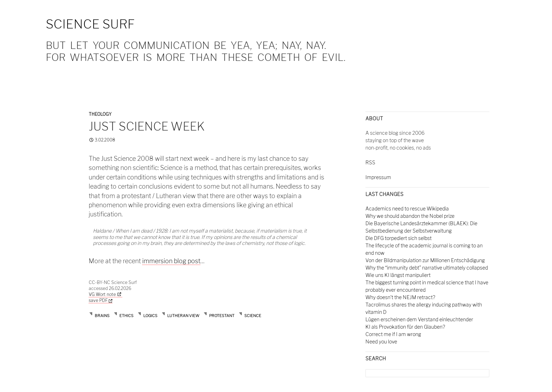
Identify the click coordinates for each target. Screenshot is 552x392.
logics (150, 316)
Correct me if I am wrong (393, 334)
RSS (370, 162)
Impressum (378, 177)
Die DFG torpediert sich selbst (399, 238)
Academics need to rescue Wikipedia (407, 208)
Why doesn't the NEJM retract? (400, 297)
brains (102, 316)
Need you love (381, 342)
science (253, 316)
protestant (222, 316)
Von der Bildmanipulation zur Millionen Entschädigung (425, 260)
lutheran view (183, 316)
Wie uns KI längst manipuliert (398, 275)
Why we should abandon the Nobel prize (410, 216)
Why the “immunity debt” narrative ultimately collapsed (427, 268)
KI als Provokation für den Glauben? (405, 327)
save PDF (101, 300)
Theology (100, 114)
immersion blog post (171, 261)
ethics (126, 316)
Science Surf (90, 24)
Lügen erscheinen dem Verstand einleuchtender (419, 319)
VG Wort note (102, 294)
